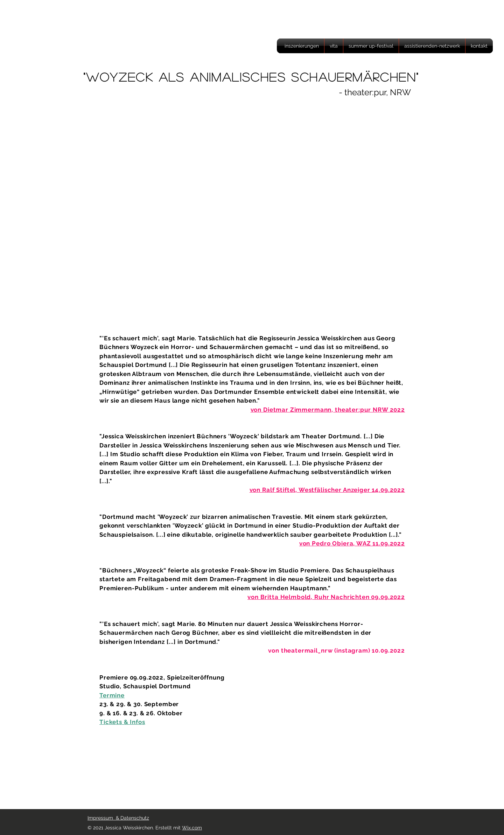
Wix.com (192, 828)
